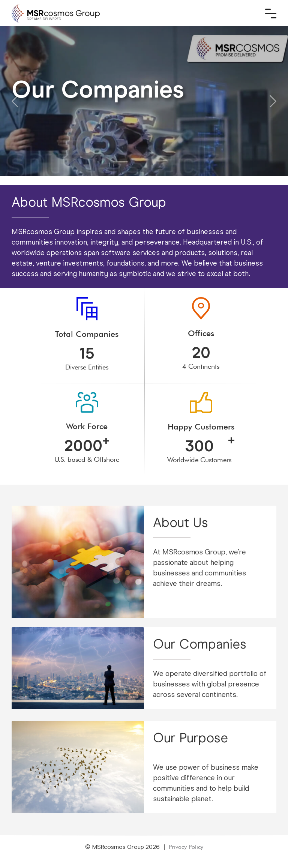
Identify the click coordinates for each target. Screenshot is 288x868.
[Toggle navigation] (271, 14)
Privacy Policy (186, 847)
